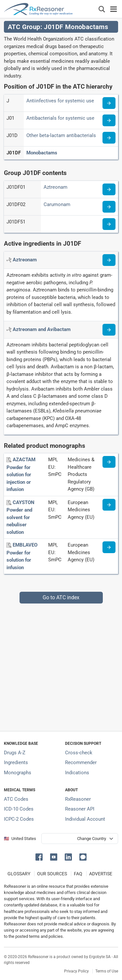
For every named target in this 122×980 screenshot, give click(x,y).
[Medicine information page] (109, 462)
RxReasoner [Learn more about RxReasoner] (78, 799)
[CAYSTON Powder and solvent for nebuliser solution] (20, 517)
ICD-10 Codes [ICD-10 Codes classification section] (19, 809)
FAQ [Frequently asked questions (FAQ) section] (78, 874)
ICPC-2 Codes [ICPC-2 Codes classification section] (19, 819)
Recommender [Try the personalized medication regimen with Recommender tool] (81, 762)
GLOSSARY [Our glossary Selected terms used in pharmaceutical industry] (19, 874)
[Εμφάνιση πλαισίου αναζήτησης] (102, 9)
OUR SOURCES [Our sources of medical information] (52, 874)
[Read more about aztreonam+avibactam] (109, 330)
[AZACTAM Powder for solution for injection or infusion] (21, 474)
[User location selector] (80, 839)
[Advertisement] (61, 665)
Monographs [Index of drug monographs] (18, 773)
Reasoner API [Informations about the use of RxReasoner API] (80, 809)
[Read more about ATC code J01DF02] (109, 207)
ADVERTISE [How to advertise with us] (101, 874)
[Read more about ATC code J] (109, 103)
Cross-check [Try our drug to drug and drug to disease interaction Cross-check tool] (79, 753)
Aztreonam (55, 187)
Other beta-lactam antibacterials (61, 135)
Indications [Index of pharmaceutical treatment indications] (77, 773)
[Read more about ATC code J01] (109, 120)
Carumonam (57, 204)
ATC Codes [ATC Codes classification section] (16, 799)
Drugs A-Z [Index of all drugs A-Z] (15, 753)
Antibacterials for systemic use (60, 118)
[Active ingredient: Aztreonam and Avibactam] (42, 329)
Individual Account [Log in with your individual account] (85, 819)
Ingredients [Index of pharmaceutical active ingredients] (16, 762)
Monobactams (42, 153)
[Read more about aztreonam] (109, 260)
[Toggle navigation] (114, 9)
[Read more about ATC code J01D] (109, 138)
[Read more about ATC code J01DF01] (109, 189)
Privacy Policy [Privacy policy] (76, 971)
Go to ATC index (61, 597)
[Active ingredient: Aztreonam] (25, 260)
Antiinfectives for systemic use (60, 101)
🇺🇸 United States (20, 839)
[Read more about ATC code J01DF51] (109, 224)
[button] (40, 857)
